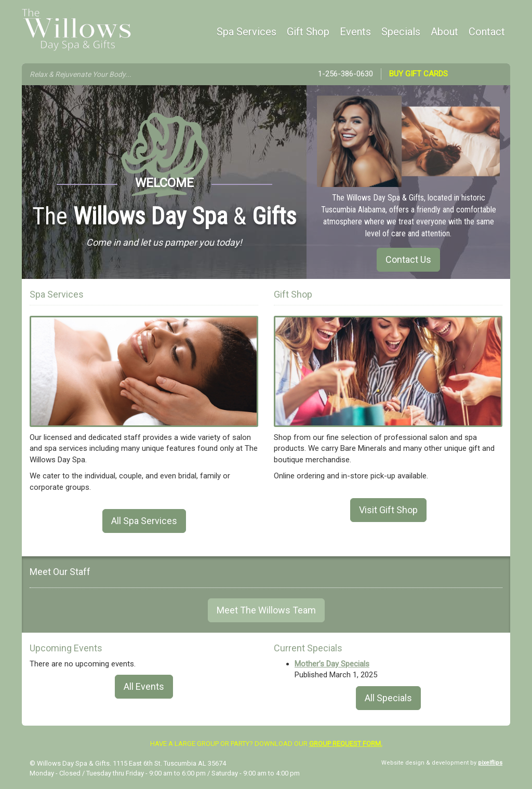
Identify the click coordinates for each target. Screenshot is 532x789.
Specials (401, 32)
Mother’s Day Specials (332, 664)
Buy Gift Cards (418, 74)
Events (355, 32)
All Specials (388, 698)
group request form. (346, 744)
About (444, 32)
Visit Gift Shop (388, 510)
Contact (487, 32)
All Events (144, 686)
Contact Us (408, 259)
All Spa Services (144, 521)
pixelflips (490, 763)
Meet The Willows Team (266, 610)
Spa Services (247, 32)
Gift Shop (308, 32)
